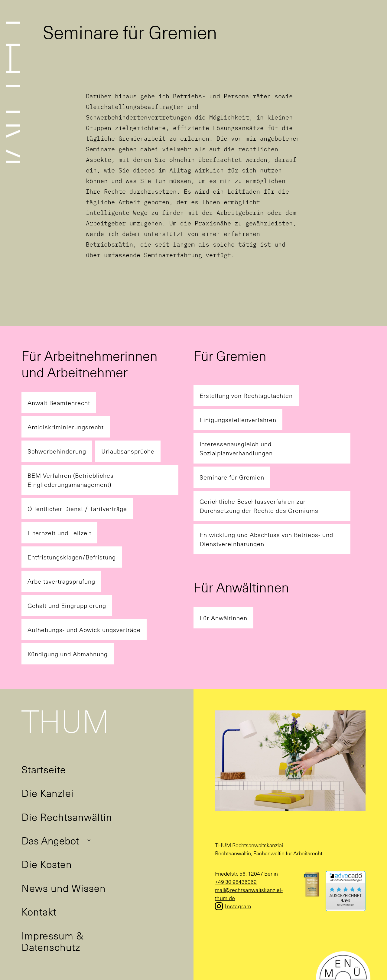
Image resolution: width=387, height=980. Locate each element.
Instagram (238, 906)
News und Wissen (64, 888)
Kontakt (39, 911)
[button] (56, 840)
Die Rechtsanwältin (67, 817)
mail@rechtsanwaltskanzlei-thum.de (249, 894)
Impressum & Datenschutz (53, 941)
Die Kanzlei (48, 793)
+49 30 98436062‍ (236, 882)
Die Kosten (47, 864)
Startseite (44, 769)
